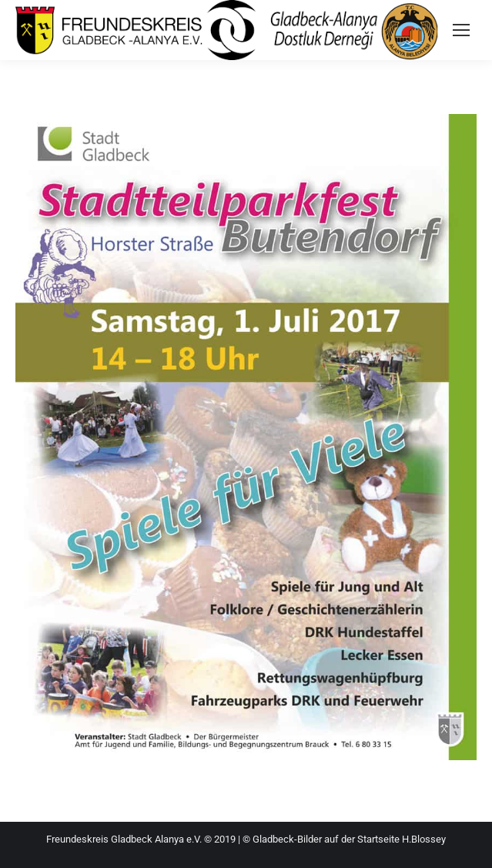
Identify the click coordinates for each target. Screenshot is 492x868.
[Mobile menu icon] (461, 30)
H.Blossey (424, 839)
